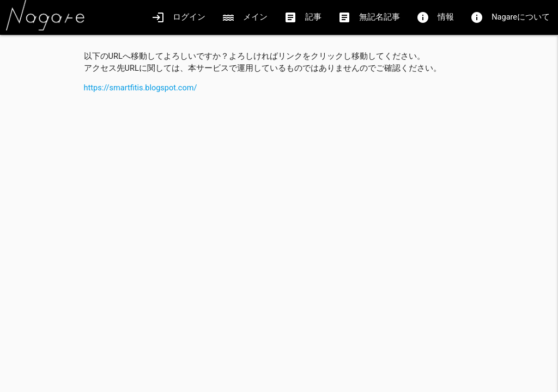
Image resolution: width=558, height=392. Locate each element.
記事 (303, 17)
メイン (245, 17)
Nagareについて (510, 17)
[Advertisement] (279, 170)
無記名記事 (369, 17)
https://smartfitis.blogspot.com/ (141, 88)
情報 (435, 17)
